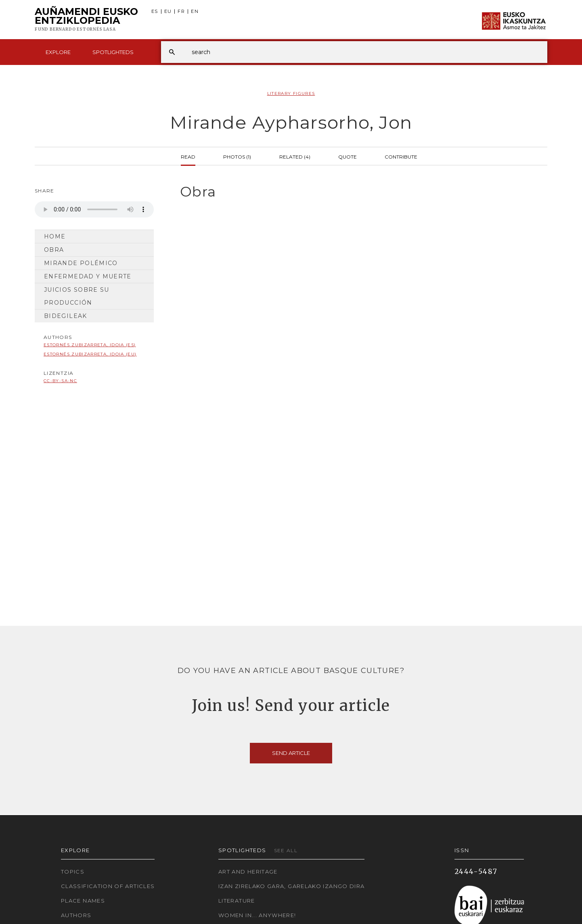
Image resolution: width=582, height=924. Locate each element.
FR (181, 11)
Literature (237, 901)
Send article (291, 753)
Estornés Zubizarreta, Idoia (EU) (90, 354)
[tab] (357, 192)
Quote (348, 156)
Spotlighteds (113, 52)
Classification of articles (108, 886)
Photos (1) (237, 156)
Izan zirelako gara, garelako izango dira (291, 886)
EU (168, 11)
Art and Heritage (248, 872)
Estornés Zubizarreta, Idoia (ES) (90, 345)
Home (55, 236)
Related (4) (295, 156)
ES (155, 11)
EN (195, 11)
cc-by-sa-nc (60, 381)
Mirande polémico (81, 263)
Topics (73, 872)
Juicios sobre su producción (77, 296)
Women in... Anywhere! (257, 915)
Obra (54, 250)
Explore (58, 52)
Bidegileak (66, 316)
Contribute (401, 156)
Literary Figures (291, 93)
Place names (83, 901)
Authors (76, 915)
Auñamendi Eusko (86, 20)
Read (188, 156)
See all (286, 850)
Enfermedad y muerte (88, 276)
